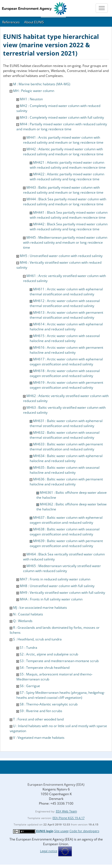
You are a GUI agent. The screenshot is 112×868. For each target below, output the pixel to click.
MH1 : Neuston (31, 99)
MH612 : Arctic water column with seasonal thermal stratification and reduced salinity (65, 303)
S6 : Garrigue (30, 686)
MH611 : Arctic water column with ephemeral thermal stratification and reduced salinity (66, 292)
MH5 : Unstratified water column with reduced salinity (61, 256)
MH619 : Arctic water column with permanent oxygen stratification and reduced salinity (66, 385)
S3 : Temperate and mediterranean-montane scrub (59, 661)
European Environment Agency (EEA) (56, 785)
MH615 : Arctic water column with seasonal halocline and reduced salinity (65, 338)
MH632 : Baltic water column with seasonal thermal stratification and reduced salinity (65, 435)
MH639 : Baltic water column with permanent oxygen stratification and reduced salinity (66, 543)
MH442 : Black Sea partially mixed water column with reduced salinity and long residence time (69, 227)
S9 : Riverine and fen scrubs (41, 711)
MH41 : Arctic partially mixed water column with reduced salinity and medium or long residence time (63, 140)
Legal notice (49, 851)
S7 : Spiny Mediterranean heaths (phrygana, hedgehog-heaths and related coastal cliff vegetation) (61, 695)
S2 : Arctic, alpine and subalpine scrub (49, 654)
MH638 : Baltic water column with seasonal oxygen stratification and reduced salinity (65, 532)
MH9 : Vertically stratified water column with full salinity (62, 593)
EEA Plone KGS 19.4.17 (69, 818)
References (11, 22)
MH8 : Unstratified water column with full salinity (57, 586)
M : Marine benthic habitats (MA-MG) (42, 84)
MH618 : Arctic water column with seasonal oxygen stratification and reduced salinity (65, 373)
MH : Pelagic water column (34, 91)
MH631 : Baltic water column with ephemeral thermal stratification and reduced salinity (66, 423)
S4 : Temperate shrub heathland (45, 668)
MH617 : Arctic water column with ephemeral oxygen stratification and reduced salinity (66, 362)
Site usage (61, 831)
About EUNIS (34, 22)
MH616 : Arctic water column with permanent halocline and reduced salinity (66, 350)
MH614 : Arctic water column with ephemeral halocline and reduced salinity (66, 327)
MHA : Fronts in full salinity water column (51, 599)
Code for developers (84, 831)
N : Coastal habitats (28, 614)
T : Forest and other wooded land (38, 719)
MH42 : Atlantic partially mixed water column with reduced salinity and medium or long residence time (63, 152)
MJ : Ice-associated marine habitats (40, 608)
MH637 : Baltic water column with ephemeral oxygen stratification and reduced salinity (66, 520)
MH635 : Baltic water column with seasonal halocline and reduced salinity (65, 470)
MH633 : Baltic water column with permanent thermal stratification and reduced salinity (66, 447)
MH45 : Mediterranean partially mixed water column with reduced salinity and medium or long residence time (65, 242)
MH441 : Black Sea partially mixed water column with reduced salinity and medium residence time (69, 215)
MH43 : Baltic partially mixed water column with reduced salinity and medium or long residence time (63, 190)
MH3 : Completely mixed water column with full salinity (62, 117)
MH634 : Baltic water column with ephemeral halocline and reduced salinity (66, 458)
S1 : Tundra (28, 648)
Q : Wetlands (23, 621)
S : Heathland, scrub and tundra (37, 639)
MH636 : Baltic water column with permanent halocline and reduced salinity (66, 482)
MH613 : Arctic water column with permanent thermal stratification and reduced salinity (66, 315)
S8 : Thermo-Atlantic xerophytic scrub (49, 704)
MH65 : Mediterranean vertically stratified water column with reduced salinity (62, 568)
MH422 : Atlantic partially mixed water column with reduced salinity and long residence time (67, 177)
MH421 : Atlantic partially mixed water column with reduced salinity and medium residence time (68, 165)
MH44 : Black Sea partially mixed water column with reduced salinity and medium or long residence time (65, 202)
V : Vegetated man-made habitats (39, 738)
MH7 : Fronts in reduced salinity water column (55, 579)
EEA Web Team (66, 811)
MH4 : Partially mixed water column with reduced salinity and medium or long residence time (62, 127)
